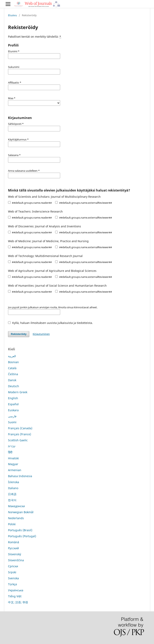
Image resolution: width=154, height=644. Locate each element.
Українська (16, 590)
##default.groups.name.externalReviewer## (83, 203)
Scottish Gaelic (18, 440)
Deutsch (14, 386)
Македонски (16, 506)
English (13, 398)
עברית (12, 446)
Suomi (12, 422)
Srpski (12, 572)
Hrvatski (13, 458)
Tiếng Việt (15, 596)
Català (12, 368)
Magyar (13, 464)
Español (13, 404)
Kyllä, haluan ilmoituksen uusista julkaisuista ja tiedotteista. (50, 323)
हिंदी (10, 452)
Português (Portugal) (22, 536)
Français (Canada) (20, 428)
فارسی (12, 416)
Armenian (15, 470)
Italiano (13, 488)
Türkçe (13, 584)
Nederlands (16, 518)
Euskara (13, 410)
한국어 (12, 500)
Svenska (13, 578)
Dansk (12, 380)
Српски (13, 566)
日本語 (12, 494)
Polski (12, 524)
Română (14, 542)
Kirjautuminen (41, 334)
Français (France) (20, 434)
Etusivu (12, 15)
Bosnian (13, 362)
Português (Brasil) (20, 530)
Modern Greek (18, 392)
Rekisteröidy (19, 334)
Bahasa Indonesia (20, 476)
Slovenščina (16, 560)
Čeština (13, 374)
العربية (12, 356)
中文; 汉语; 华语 (18, 602)
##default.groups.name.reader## (30, 203)
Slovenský (15, 554)
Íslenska (14, 482)
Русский (13, 548)
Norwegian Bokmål (21, 512)
